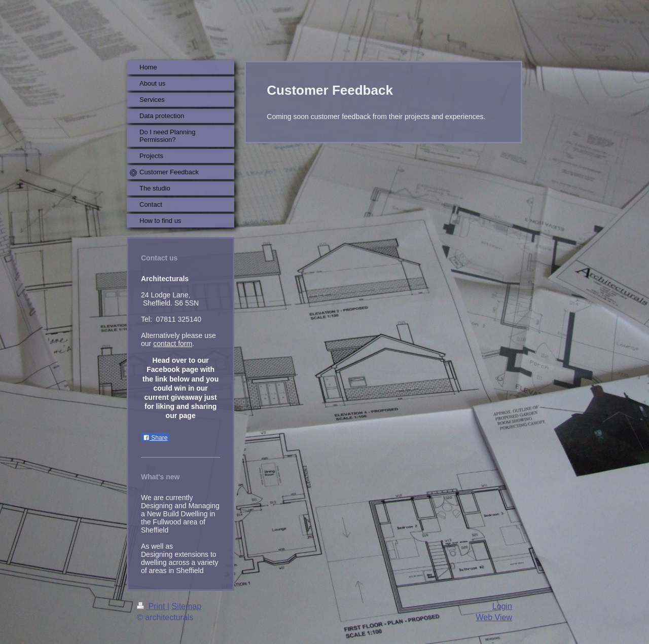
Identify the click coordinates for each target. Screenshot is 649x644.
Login (502, 606)
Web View (494, 617)
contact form (173, 344)
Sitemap (186, 606)
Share (155, 438)
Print (152, 606)
